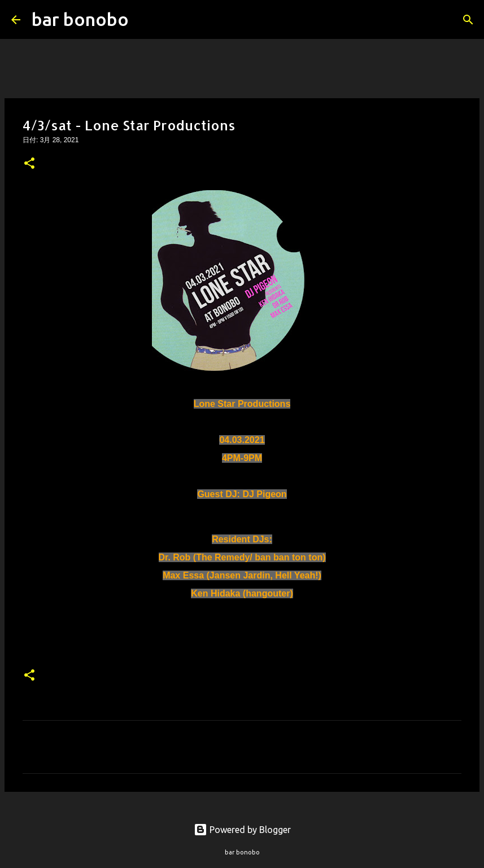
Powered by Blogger (242, 830)
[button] (29, 164)
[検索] (145, 20)
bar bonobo (80, 19)
